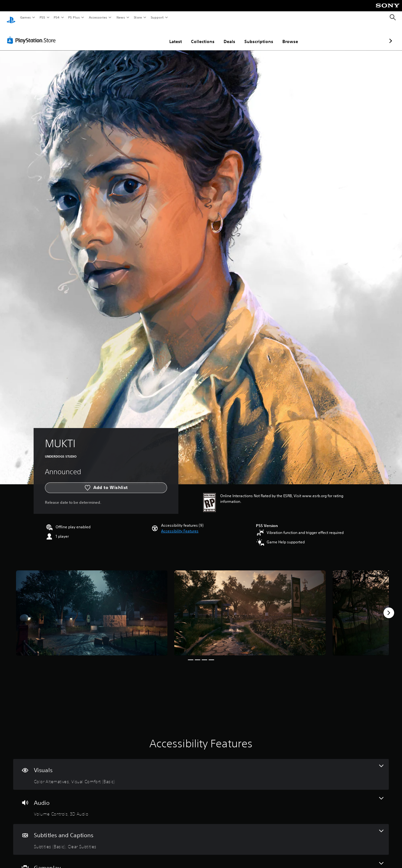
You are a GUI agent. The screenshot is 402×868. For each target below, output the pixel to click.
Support (157, 17)
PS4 (57, 17)
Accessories (98, 17)
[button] (180, 525)
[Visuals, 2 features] (201, 768)
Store (138, 17)
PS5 (42, 17)
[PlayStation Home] (11, 18)
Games (25, 17)
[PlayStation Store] (33, 34)
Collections (169, 36)
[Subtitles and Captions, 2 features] (201, 833)
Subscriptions (225, 36)
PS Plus (74, 17)
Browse (257, 36)
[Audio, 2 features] (201, 801)
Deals (196, 36)
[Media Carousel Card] (92, 607)
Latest (142, 36)
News (121, 17)
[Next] (389, 607)
